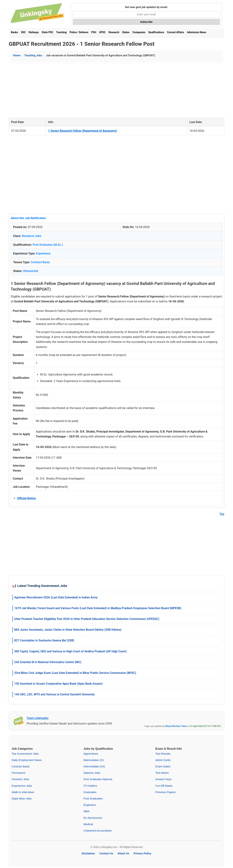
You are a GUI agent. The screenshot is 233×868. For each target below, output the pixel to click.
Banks (14, 32)
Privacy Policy (143, 853)
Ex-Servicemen (93, 818)
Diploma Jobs (92, 773)
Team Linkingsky (38, 718)
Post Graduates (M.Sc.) (48, 245)
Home (17, 55)
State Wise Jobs (22, 798)
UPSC (102, 32)
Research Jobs (31, 236)
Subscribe (146, 22)
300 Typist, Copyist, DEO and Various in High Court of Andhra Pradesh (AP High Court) (70, 651)
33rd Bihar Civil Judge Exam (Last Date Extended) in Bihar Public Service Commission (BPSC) (75, 673)
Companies (139, 32)
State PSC (47, 32)
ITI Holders (90, 786)
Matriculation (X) (94, 760)
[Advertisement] (116, 90)
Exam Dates (163, 766)
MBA (87, 811)
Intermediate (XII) (94, 766)
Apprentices (91, 754)
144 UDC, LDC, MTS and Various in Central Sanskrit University (54, 694)
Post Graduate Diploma (98, 779)
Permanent (18, 773)
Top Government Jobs (25, 754)
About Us (123, 853)
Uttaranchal (30, 271)
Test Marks (162, 773)
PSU (94, 32)
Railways (34, 32)
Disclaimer (88, 853)
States (126, 32)
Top (222, 514)
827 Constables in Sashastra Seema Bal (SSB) (44, 640)
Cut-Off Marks (164, 786)
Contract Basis (40, 262)
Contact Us (106, 853)
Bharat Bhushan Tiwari (176, 726)
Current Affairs (176, 32)
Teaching (62, 32)
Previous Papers (165, 792)
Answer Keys (163, 779)
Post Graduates (93, 798)
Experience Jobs (22, 786)
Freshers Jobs (20, 779)
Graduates (90, 792)
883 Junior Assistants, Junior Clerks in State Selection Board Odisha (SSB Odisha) (68, 630)
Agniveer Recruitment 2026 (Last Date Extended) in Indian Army (56, 597)
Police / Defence (79, 32)
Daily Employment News (27, 760)
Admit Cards (163, 760)
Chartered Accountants (98, 831)
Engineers (90, 805)
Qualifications (156, 32)
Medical (88, 824)
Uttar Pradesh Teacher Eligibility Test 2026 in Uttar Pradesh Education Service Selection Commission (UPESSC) (87, 619)
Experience (43, 253)
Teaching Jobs (33, 55)
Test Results (163, 754)
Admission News (197, 32)
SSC (23, 32)
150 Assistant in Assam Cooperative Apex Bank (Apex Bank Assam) (58, 684)
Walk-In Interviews (23, 792)
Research (114, 32)
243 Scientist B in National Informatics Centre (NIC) (48, 662)
